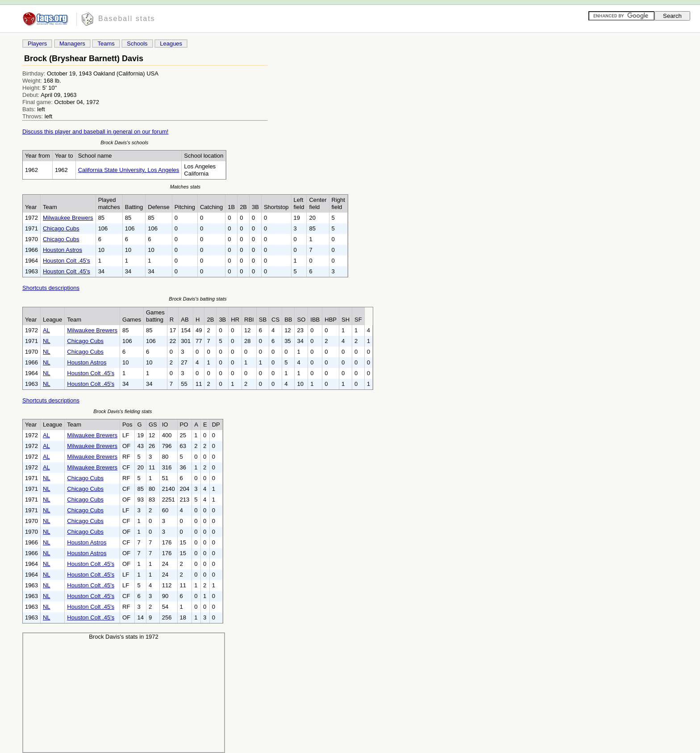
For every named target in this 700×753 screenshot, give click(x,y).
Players (37, 44)
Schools (137, 44)
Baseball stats (127, 19)
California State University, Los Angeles (129, 170)
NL (47, 341)
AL (46, 330)
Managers (72, 44)
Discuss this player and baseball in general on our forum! (95, 132)
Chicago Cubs (61, 228)
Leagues (171, 44)
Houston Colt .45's (67, 261)
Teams (106, 44)
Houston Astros (62, 250)
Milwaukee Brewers (68, 218)
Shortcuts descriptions (51, 288)
